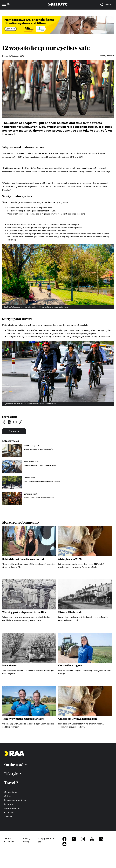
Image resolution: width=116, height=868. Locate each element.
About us (8, 817)
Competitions (10, 793)
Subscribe (15, 432)
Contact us (9, 813)
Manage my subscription (15, 801)
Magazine (9, 805)
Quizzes (8, 797)
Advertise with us (12, 809)
